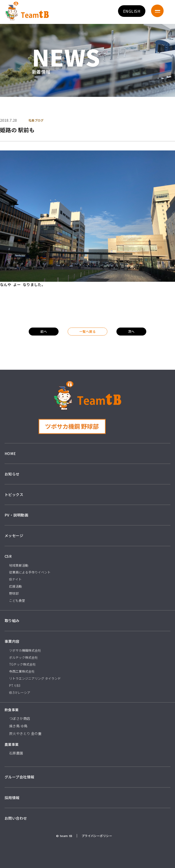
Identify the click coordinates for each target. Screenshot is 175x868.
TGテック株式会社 (22, 664)
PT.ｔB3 (15, 685)
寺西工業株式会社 (22, 671)
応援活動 (15, 586)
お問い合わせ (16, 818)
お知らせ (12, 474)
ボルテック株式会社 (23, 657)
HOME (10, 453)
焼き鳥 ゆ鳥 (18, 726)
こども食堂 (17, 600)
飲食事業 (12, 710)
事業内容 (12, 641)
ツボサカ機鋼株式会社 (25, 650)
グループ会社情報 (19, 777)
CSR (8, 556)
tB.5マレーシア (20, 692)
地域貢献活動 (19, 565)
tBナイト (15, 579)
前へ (44, 331)
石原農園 (16, 753)
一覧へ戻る (87, 331)
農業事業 (12, 744)
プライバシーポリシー (97, 836)
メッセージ (14, 535)
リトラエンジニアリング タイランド (35, 678)
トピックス (14, 494)
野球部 (14, 593)
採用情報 (12, 798)
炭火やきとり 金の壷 (25, 733)
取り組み (12, 620)
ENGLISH (132, 11)
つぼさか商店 (20, 718)
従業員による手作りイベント (30, 572)
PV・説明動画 (16, 515)
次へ (131, 331)
